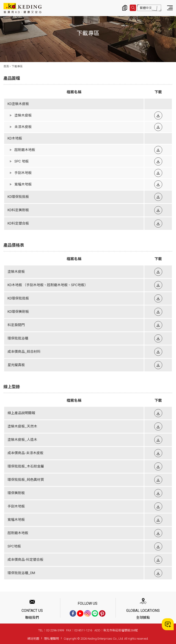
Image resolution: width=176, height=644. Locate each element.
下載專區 (17, 66)
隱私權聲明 (51, 639)
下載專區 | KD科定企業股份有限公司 (23, 8)
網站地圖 (33, 639)
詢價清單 (125, 8)
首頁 (6, 66)
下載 (158, 115)
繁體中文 (146, 8)
